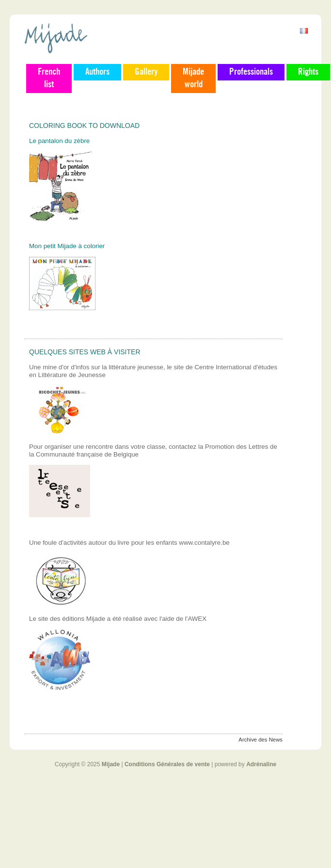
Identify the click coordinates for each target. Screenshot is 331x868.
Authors (97, 72)
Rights (308, 72)
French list (49, 79)
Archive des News (260, 740)
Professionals (251, 72)
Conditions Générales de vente (167, 764)
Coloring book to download (84, 126)
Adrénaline (261, 764)
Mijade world (193, 79)
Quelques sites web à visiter (85, 352)
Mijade (111, 764)
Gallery (146, 72)
